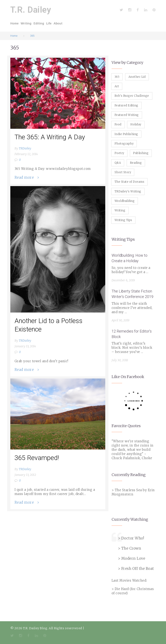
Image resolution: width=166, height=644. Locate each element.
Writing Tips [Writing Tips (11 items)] (123, 220)
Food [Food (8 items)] (118, 124)
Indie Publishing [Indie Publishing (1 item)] (126, 134)
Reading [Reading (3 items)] (136, 163)
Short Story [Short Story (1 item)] (123, 172)
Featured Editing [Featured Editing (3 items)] (126, 105)
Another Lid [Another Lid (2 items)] (137, 77)
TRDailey (25, 148)
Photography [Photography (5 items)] (124, 144)
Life (49, 23)
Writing (26, 23)
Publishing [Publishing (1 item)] (141, 153)
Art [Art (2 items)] (117, 86)
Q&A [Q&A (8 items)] (118, 163)
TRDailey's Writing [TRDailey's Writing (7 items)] (128, 191)
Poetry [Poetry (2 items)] (119, 153)
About (58, 23)
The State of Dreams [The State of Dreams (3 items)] (130, 182)
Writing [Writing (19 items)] (120, 210)
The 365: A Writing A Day (50, 137)
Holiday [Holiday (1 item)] (136, 124)
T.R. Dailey (31, 10)
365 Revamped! (37, 458)
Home (14, 23)
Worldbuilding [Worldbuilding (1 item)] (125, 201)
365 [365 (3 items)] (117, 77)
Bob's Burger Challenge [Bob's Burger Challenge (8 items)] (132, 96)
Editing (39, 23)
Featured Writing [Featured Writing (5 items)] (127, 115)
